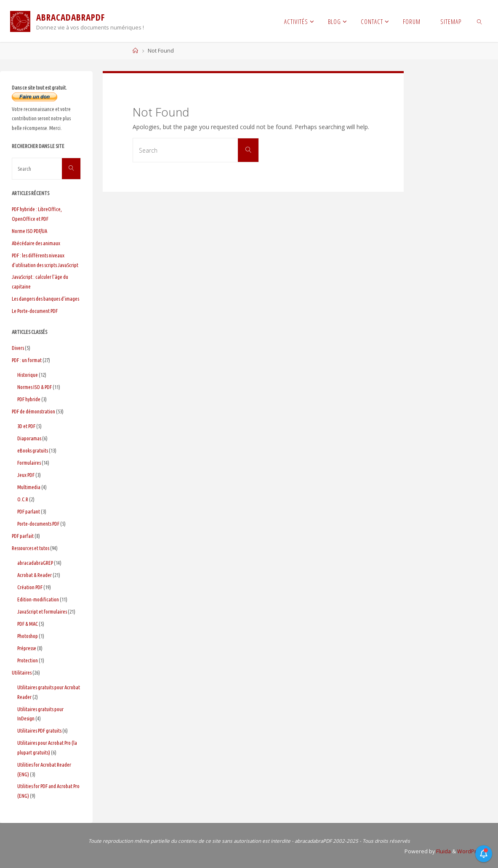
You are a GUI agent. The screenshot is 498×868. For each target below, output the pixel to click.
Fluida (442, 851)
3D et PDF (26, 426)
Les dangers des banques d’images (45, 299)
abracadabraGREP (35, 563)
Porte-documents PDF (38, 524)
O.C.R (23, 499)
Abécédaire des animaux (36, 243)
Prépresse (27, 648)
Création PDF (30, 587)
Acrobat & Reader (35, 575)
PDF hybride (29, 399)
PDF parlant (29, 511)
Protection (28, 660)
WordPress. (471, 851)
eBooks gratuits (33, 450)
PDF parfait (23, 536)
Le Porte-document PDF (35, 311)
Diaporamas (29, 438)
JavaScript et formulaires (42, 611)
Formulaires (29, 463)
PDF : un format (27, 360)
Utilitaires (22, 672)
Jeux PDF (26, 475)
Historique (28, 375)
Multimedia (29, 487)
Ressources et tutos (31, 548)
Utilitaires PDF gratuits (39, 730)
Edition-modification (38, 599)
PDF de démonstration (33, 411)
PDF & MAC (28, 624)
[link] (480, 21)
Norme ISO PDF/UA (29, 231)
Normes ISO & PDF (35, 387)
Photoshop (28, 636)
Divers (18, 348)
